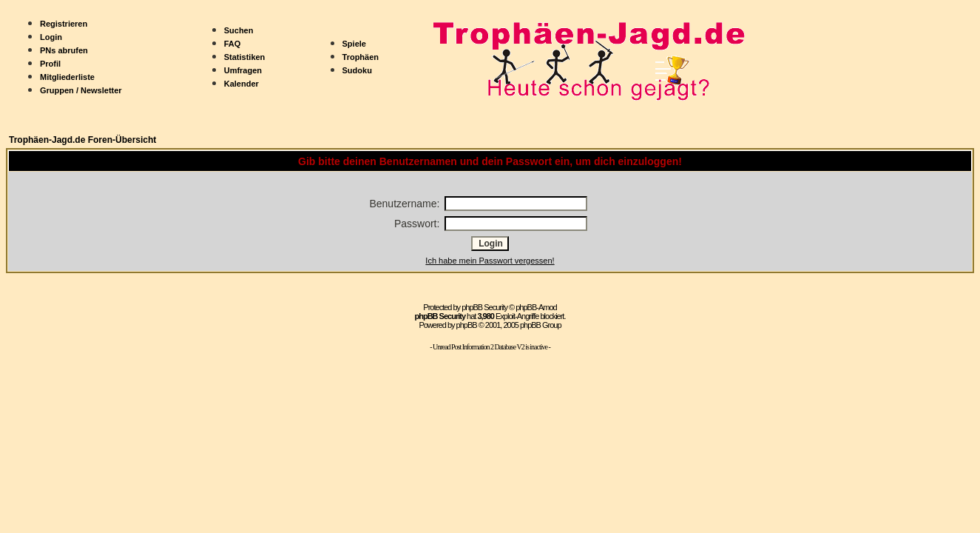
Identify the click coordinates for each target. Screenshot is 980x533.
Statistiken (245, 57)
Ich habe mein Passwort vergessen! (490, 261)
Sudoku (357, 70)
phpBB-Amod (536, 307)
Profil (50, 64)
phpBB (467, 325)
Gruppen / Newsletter (81, 90)
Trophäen (361, 57)
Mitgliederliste (67, 77)
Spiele (354, 44)
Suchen (239, 30)
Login (51, 37)
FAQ (233, 44)
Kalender (241, 84)
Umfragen (243, 70)
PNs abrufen (64, 50)
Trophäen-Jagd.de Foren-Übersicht (82, 140)
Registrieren (64, 24)
